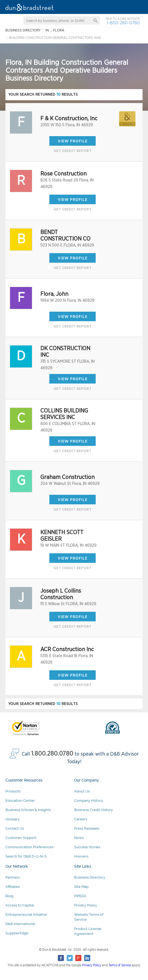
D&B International (20, 924)
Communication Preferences (29, 847)
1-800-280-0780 (123, 23)
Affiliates (13, 887)
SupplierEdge (17, 933)
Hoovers (81, 856)
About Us (82, 791)
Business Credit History (93, 810)
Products (13, 791)
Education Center (20, 801)
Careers (81, 819)
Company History (89, 801)
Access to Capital (20, 905)
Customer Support (21, 838)
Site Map (81, 887)
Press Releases (87, 828)
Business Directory (90, 877)
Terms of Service (120, 965)
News (79, 838)
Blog (9, 896)
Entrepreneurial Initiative (26, 915)
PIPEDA (80, 896)
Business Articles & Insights (28, 810)
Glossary (13, 819)
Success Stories (87, 847)
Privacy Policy (86, 905)
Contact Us (15, 828)
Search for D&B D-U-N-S (26, 856)
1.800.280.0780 (52, 754)
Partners (13, 877)
